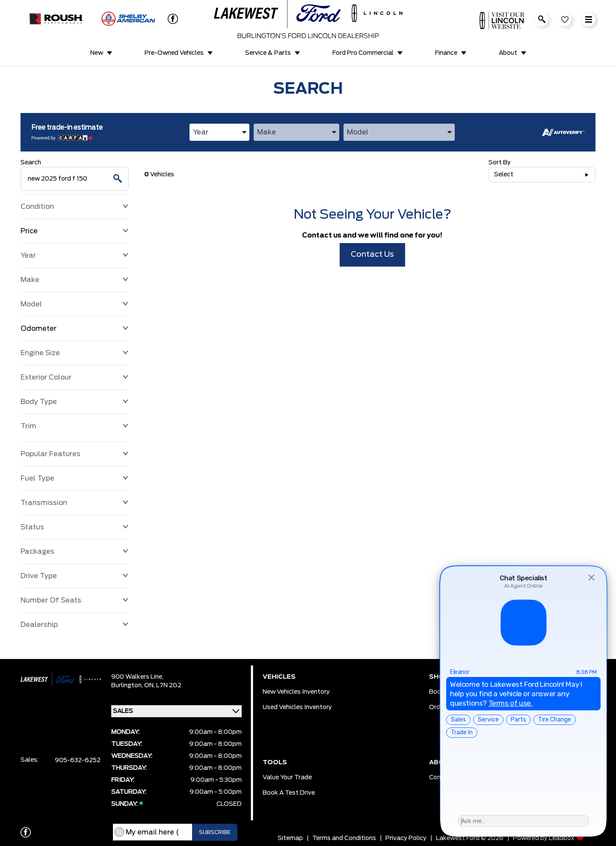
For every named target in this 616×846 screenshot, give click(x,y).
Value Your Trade (287, 778)
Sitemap (290, 838)
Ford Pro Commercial (363, 53)
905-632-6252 (78, 760)
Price (75, 231)
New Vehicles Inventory (296, 692)
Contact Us (372, 255)
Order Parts (446, 707)
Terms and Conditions (344, 838)
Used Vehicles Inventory (297, 707)
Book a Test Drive (289, 793)
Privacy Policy (406, 838)
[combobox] (219, 132)
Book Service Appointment (468, 692)
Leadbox (567, 838)
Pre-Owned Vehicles (174, 53)
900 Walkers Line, (137, 677)
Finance (446, 53)
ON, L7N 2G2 (163, 686)
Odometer (75, 329)
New (97, 53)
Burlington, (128, 686)
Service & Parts (268, 53)
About (508, 53)
